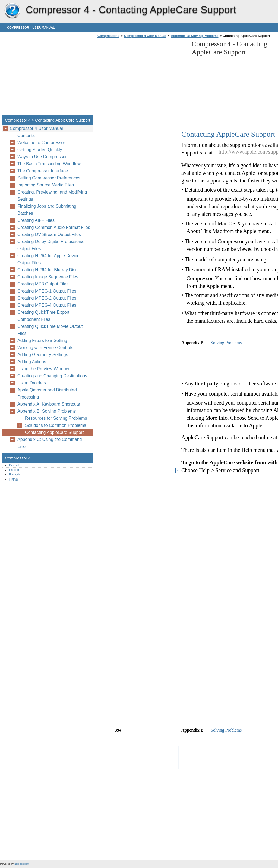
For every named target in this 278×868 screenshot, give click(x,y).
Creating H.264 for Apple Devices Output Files (50, 259)
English (14, 470)
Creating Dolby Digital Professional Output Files (51, 245)
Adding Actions (32, 362)
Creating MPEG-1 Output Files (47, 291)
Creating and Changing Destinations (52, 376)
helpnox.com (22, 864)
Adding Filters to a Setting (42, 340)
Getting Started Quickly (40, 150)
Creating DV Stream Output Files (49, 234)
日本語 (13, 479)
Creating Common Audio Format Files (54, 227)
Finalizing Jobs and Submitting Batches (47, 210)
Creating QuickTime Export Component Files (43, 316)
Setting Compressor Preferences (49, 178)
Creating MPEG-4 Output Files (47, 305)
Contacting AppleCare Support (54, 432)
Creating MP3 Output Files (43, 284)
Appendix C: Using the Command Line (50, 443)
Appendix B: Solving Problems (195, 36)
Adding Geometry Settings (43, 355)
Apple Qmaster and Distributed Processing (47, 393)
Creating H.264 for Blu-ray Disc (47, 270)
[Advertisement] (142, 78)
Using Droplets (32, 383)
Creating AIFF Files (36, 220)
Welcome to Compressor (41, 143)
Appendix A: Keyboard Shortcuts (49, 404)
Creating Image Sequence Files (48, 277)
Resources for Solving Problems (56, 418)
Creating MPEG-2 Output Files (47, 298)
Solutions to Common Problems (56, 425)
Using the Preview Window (43, 369)
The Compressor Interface (43, 171)
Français (15, 474)
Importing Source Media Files (46, 185)
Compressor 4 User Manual (31, 27)
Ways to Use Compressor (42, 157)
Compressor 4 (12, 11)
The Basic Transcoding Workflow (49, 164)
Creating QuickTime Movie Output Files (50, 330)
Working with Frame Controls (45, 348)
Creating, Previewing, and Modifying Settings (52, 196)
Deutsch (15, 465)
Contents (26, 136)
